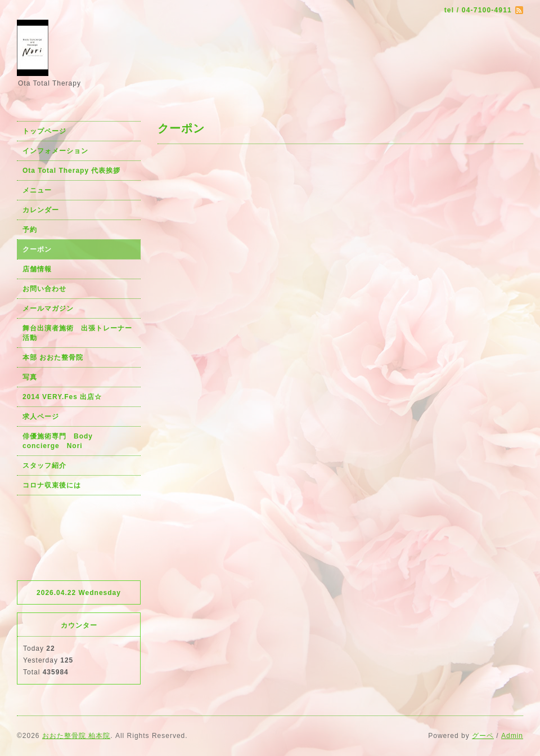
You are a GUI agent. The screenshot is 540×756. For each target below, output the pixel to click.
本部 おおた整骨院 (53, 357)
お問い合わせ (44, 289)
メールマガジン (48, 308)
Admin (512, 736)
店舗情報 (37, 269)
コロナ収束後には (52, 485)
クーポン (37, 249)
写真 (30, 377)
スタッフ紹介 (44, 466)
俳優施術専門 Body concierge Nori (61, 441)
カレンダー (41, 210)
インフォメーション (55, 151)
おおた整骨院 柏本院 (76, 736)
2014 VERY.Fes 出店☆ (62, 397)
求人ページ (41, 417)
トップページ (44, 131)
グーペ (483, 736)
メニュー (37, 190)
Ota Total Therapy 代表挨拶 (71, 171)
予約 (30, 230)
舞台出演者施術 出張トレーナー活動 (77, 333)
